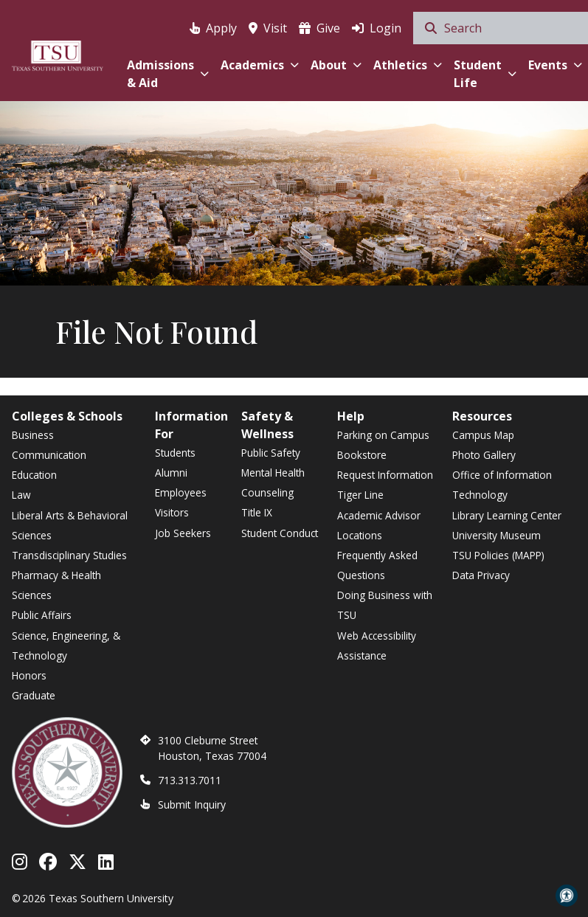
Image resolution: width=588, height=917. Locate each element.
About (336, 65)
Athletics (408, 65)
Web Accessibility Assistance (377, 646)
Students (175, 453)
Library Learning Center (507, 515)
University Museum (497, 535)
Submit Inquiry (192, 804)
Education (34, 475)
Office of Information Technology (502, 485)
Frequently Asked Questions (377, 565)
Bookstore (362, 455)
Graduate (34, 695)
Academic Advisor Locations (379, 525)
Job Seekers (183, 533)
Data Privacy (481, 575)
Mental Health (273, 473)
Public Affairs (42, 615)
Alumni (171, 473)
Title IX (257, 512)
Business (33, 435)
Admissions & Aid (168, 74)
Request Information (385, 475)
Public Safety (271, 453)
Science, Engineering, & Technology (66, 646)
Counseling (267, 492)
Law (21, 495)
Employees (181, 492)
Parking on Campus (383, 435)
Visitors (172, 512)
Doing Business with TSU (385, 605)
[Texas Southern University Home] (58, 53)
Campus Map (483, 435)
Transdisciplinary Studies (69, 555)
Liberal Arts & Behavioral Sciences (70, 525)
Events (555, 65)
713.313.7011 (190, 780)
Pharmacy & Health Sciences (56, 585)
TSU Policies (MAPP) (498, 555)
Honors (29, 675)
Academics (260, 65)
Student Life (485, 74)
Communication (49, 455)
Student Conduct (280, 533)
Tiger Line (360, 495)
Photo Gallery (484, 455)
